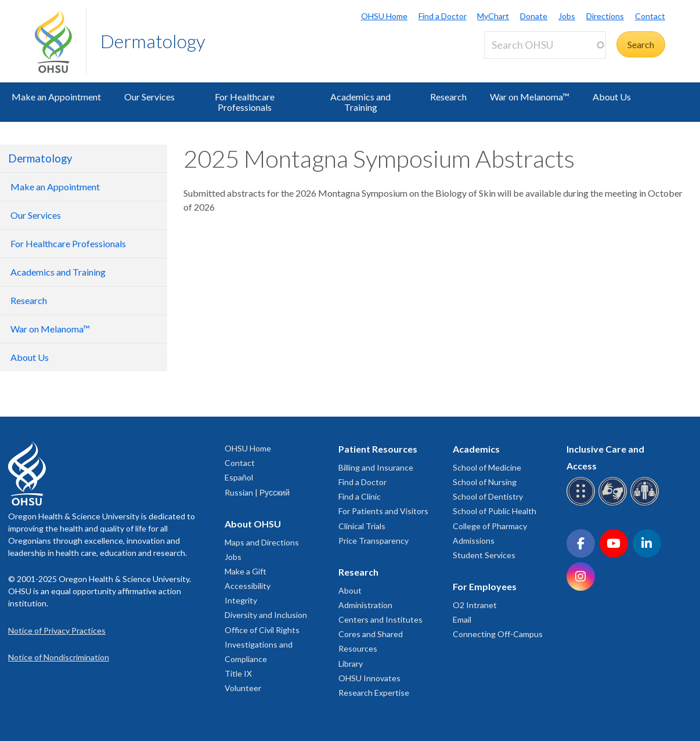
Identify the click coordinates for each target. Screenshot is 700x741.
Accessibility (248, 586)
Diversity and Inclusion (266, 615)
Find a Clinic (360, 496)
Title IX (238, 673)
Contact (650, 16)
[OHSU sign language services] (614, 503)
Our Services (149, 97)
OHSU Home (384, 16)
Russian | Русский (257, 492)
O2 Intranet (475, 605)
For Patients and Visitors (383, 511)
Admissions (474, 541)
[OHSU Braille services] (582, 503)
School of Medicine (487, 467)
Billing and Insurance (376, 467)
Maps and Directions (262, 542)
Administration (365, 605)
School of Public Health (495, 511)
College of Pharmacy (490, 526)
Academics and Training (360, 102)
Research (448, 97)
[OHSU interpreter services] (646, 503)
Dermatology (153, 41)
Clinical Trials (362, 526)
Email (462, 619)
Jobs (567, 16)
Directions (605, 16)
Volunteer (243, 688)
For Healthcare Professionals (245, 102)
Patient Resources (378, 449)
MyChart (493, 16)
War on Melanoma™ (530, 97)
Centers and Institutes (380, 619)
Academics (476, 449)
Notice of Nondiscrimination (59, 657)
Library (351, 664)
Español (239, 477)
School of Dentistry (488, 496)
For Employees (485, 586)
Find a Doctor (443, 16)
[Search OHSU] (545, 45)
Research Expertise (374, 693)
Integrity (241, 600)
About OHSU (253, 524)
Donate (534, 16)
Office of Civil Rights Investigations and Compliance (262, 644)
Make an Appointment (56, 97)
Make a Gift (246, 571)
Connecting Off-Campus (498, 634)
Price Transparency (374, 541)
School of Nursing (485, 482)
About (350, 590)
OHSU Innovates (369, 678)
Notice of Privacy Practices (57, 630)
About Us (612, 97)
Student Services (484, 555)
